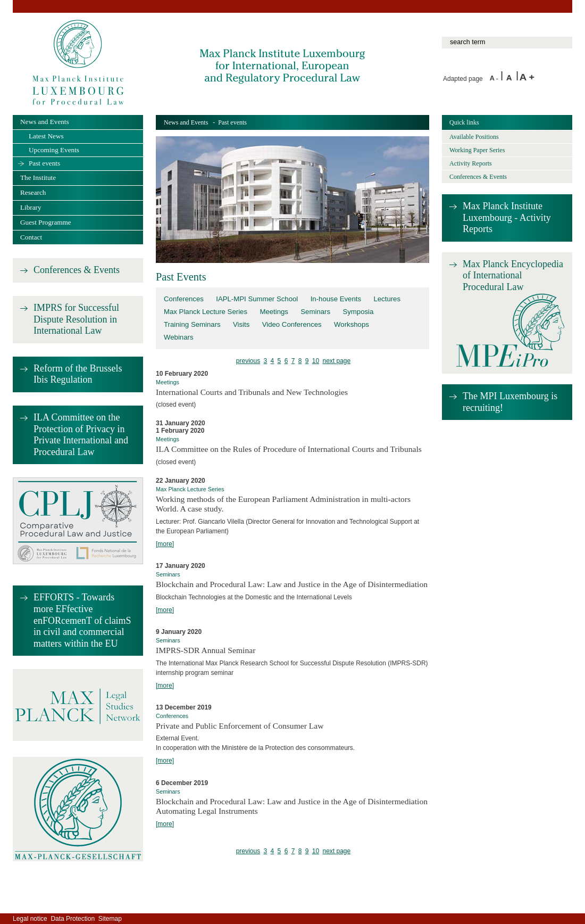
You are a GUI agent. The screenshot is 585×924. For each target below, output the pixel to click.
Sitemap (110, 919)
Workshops (352, 324)
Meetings (274, 312)
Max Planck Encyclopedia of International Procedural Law (513, 275)
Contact (31, 237)
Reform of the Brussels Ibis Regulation (78, 374)
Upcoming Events (54, 150)
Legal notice (30, 919)
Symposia (358, 312)
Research (33, 192)
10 (316, 361)
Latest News (46, 136)
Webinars (179, 337)
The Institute (38, 178)
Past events (44, 163)
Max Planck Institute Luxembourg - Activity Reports (507, 217)
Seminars (315, 312)
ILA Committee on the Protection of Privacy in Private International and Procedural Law (81, 435)
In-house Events (336, 299)
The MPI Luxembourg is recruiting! (510, 402)
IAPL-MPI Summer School (257, 299)
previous (248, 361)
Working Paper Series (477, 150)
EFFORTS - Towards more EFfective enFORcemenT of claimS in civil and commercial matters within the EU (82, 620)
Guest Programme (46, 222)
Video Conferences (292, 324)
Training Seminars (192, 324)
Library (31, 207)
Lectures (387, 299)
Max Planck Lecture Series (206, 312)
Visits (241, 324)
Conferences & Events (77, 270)
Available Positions (474, 137)
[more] (165, 544)
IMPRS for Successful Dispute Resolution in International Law (76, 319)
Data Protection (73, 919)
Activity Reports (471, 163)
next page (336, 361)
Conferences (184, 299)
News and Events (186, 122)
